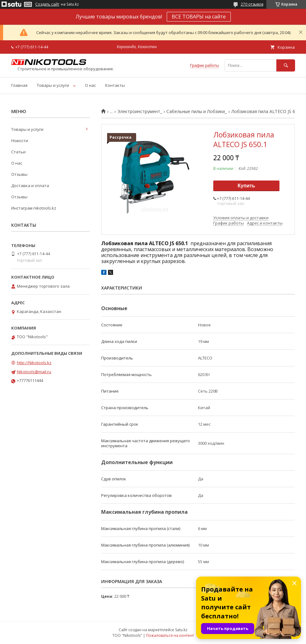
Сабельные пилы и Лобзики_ (197, 111)
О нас (90, 85)
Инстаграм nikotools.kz (34, 208)
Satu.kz (181, 630)
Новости (20, 141)
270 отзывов (252, 4)
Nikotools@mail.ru (34, 372)
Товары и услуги (53, 85)
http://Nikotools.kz (34, 363)
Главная (19, 85)
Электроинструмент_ (140, 111)
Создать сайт (47, 4)
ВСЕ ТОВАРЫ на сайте (199, 17)
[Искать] (286, 65)
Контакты (115, 85)
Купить (246, 186)
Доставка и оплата (30, 186)
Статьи (18, 152)
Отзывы (19, 174)
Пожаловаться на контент (170, 635)
